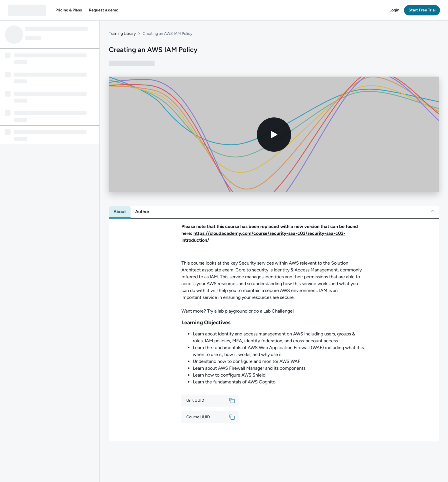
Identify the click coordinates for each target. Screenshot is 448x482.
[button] (69, 10)
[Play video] (274, 135)
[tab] (120, 212)
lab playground (233, 311)
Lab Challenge (278, 311)
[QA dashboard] (27, 10)
